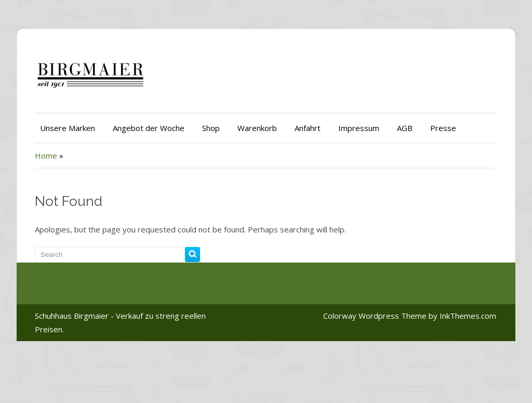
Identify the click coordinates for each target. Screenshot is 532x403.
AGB (405, 128)
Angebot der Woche (149, 128)
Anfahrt (308, 128)
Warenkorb (257, 128)
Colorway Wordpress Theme (375, 316)
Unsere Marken (68, 128)
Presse (443, 128)
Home (46, 155)
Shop (211, 128)
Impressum (359, 128)
